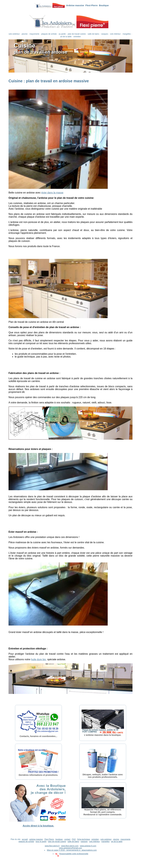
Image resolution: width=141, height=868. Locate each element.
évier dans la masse (52, 193)
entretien (77, 37)
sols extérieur (14, 34)
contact (67, 839)
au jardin (62, 34)
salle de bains (93, 34)
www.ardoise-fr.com (88, 846)
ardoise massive (36, 839)
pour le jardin (41, 841)
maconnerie (126, 839)
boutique (59, 839)
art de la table (66, 37)
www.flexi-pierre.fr (52, 846)
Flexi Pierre (49, 839)
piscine (25, 34)
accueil (25, 839)
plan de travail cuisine (77, 34)
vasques (105, 34)
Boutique (104, 5)
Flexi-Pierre (91, 5)
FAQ (74, 839)
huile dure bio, (39, 659)
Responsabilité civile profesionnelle (72, 854)
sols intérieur (115, 34)
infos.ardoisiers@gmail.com (70, 848)
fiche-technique (84, 839)
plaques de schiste (49, 34)
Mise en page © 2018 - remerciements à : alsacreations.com (72, 850)
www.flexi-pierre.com (70, 846)
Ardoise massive (75, 5)
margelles (127, 34)
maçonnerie (34, 34)
